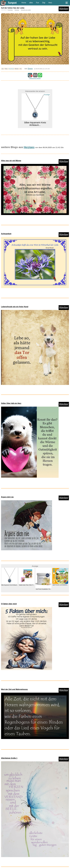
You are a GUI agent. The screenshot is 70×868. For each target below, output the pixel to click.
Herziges (10, 10)
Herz (50, 3)
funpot (12, 3)
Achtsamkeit (6, 234)
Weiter (64, 9)
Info (21, 69)
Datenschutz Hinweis (35, 78)
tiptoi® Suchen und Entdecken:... (60, 585)
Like (3, 69)
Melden (17, 69)
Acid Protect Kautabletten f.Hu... (43, 589)
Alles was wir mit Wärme (11, 161)
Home (24, 3)
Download (11, 69)
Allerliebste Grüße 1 (9, 758)
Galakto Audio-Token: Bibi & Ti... (27, 585)
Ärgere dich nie (7, 497)
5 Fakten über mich (9, 604)
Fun (38, 3)
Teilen (6, 69)
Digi (44, 3)
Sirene (30, 69)
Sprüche (17, 10)
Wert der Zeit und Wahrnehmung (14, 689)
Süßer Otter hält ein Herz (11, 403)
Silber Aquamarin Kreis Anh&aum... (35, 124)
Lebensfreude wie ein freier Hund (15, 307)
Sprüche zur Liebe (26, 10)
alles (31, 3)
